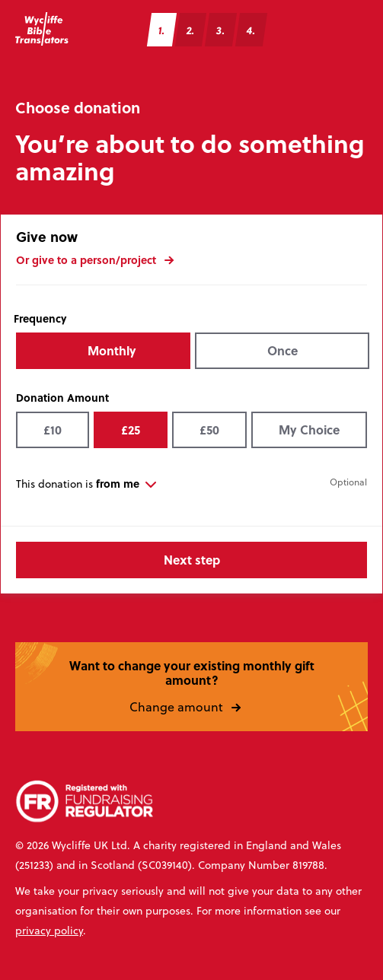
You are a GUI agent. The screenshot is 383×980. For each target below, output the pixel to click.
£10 (53, 430)
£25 (131, 430)
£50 (209, 430)
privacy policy (49, 931)
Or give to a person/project (101, 259)
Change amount (191, 706)
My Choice (309, 430)
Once (282, 350)
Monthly (112, 350)
